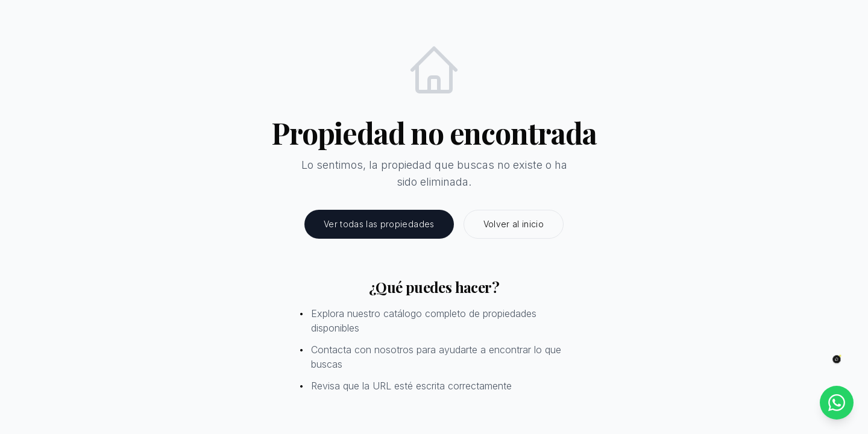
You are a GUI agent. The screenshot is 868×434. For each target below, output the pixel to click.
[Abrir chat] (837, 359)
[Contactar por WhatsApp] (837, 403)
